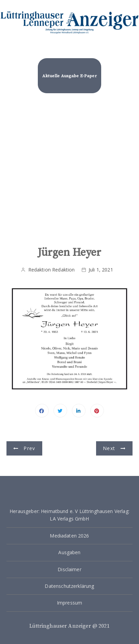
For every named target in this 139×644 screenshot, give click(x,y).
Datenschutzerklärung (69, 586)
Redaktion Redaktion (52, 270)
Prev (29, 448)
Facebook (42, 411)
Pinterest (97, 411)
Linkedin (79, 411)
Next (109, 448)
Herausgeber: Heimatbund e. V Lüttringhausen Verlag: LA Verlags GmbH (69, 515)
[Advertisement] (69, 174)
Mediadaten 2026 (69, 536)
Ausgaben (69, 552)
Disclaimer (69, 569)
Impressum (69, 603)
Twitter (60, 411)
